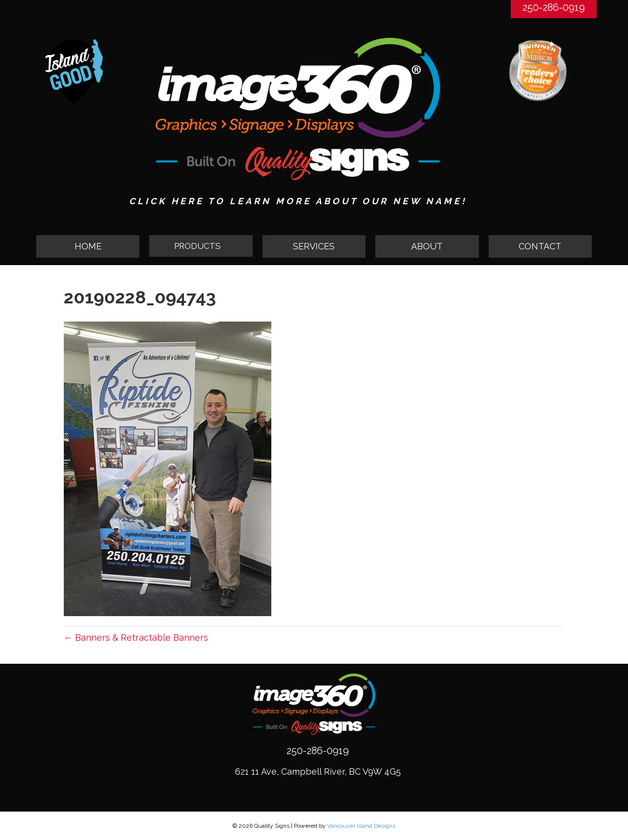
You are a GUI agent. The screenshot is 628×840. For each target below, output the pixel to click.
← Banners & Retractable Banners (136, 637)
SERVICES (314, 246)
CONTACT (540, 246)
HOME (88, 246)
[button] (201, 246)
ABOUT (427, 246)
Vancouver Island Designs (361, 826)
